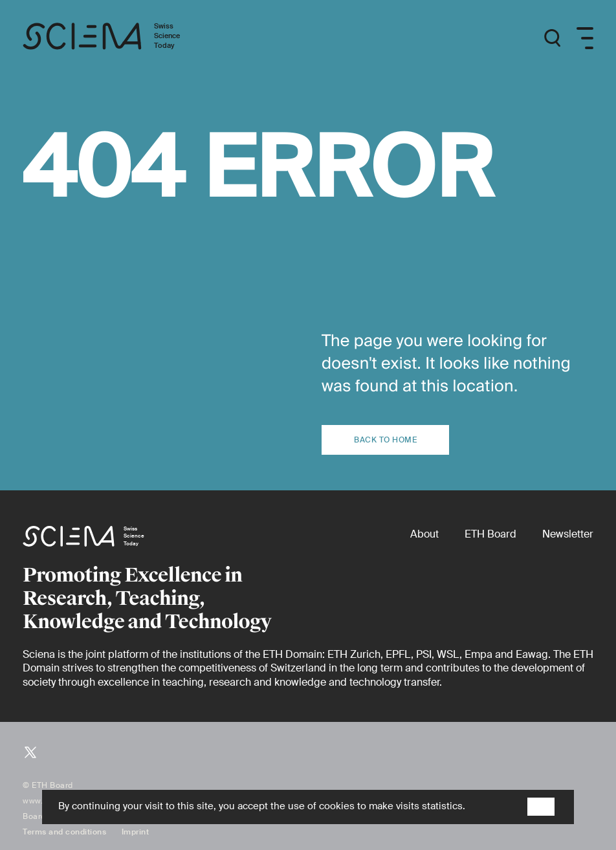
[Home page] (115, 38)
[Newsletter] (568, 534)
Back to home (385, 440)
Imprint (136, 832)
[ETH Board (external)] (490, 534)
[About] (424, 534)
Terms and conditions (64, 832)
